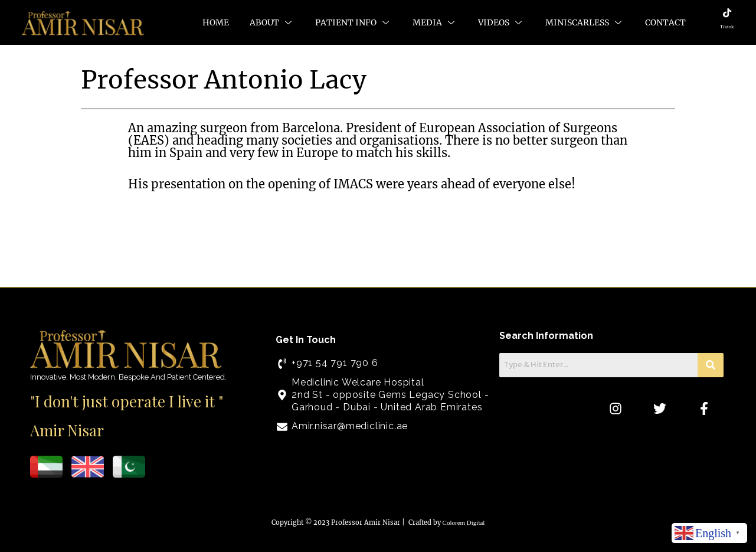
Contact (665, 22)
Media (435, 22)
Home (216, 22)
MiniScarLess (585, 22)
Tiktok (727, 27)
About (272, 22)
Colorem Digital (464, 522)
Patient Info (354, 22)
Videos (501, 22)
